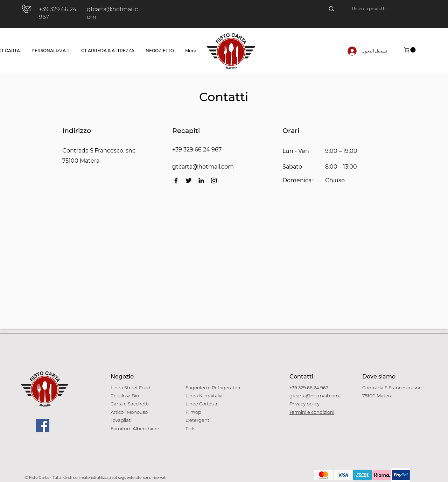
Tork (190, 428)
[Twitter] (189, 180)
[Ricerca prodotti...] (387, 9)
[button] (410, 50)
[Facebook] (176, 180)
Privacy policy (304, 404)
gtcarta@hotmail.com (203, 167)
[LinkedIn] (201, 180)
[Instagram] (214, 180)
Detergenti (198, 420)
